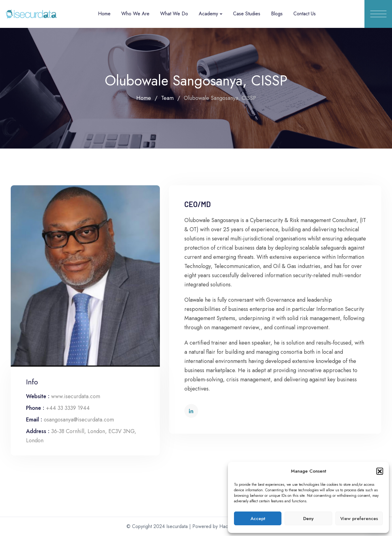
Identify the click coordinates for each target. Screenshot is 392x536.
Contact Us (305, 14)
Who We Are (135, 14)
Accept (258, 519)
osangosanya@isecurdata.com (79, 420)
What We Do (174, 14)
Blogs (277, 14)
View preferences (359, 519)
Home (104, 14)
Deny (308, 519)
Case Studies (247, 14)
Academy (208, 14)
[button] (380, 471)
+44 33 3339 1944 (68, 408)
